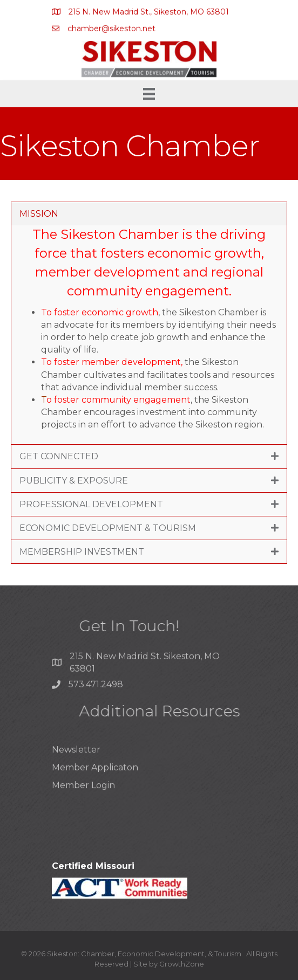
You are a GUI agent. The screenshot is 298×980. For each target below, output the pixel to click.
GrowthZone (182, 964)
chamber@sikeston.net (111, 29)
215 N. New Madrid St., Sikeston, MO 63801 (149, 12)
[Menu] (149, 94)
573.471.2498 (96, 687)
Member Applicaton (95, 778)
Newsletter (76, 760)
